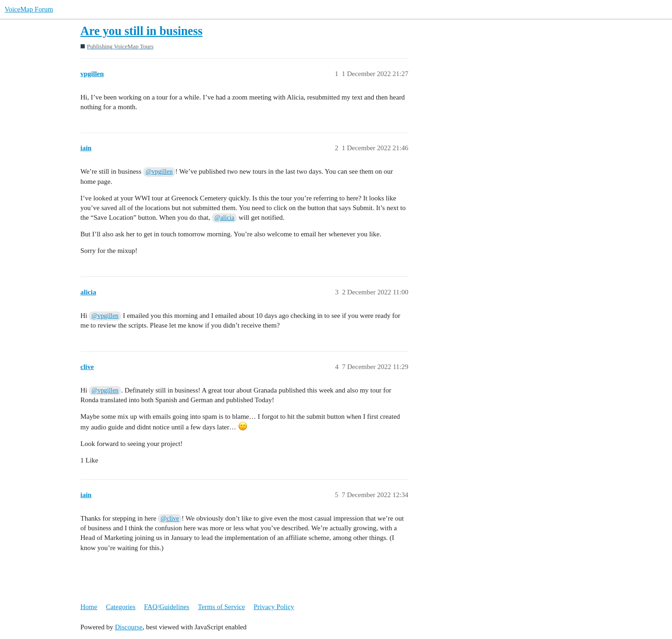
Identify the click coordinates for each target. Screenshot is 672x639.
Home (89, 607)
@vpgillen (159, 172)
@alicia (225, 218)
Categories (121, 607)
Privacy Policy (274, 607)
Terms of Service (222, 607)
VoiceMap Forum (29, 9)
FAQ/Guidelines (167, 607)
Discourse (129, 627)
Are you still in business (142, 31)
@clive (170, 519)
